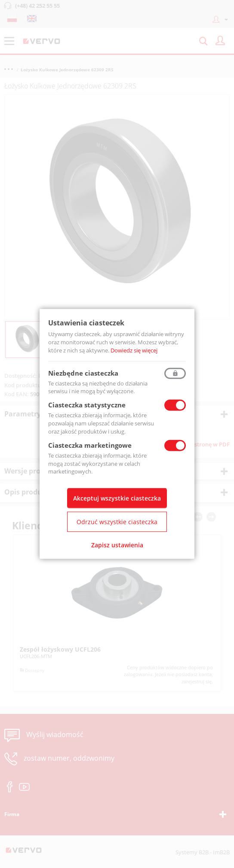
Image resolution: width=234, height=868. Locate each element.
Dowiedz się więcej (134, 350)
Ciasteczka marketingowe (90, 445)
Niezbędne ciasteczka (83, 373)
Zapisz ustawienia (117, 545)
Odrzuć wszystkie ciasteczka (117, 522)
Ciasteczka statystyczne (87, 405)
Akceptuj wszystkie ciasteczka (117, 498)
